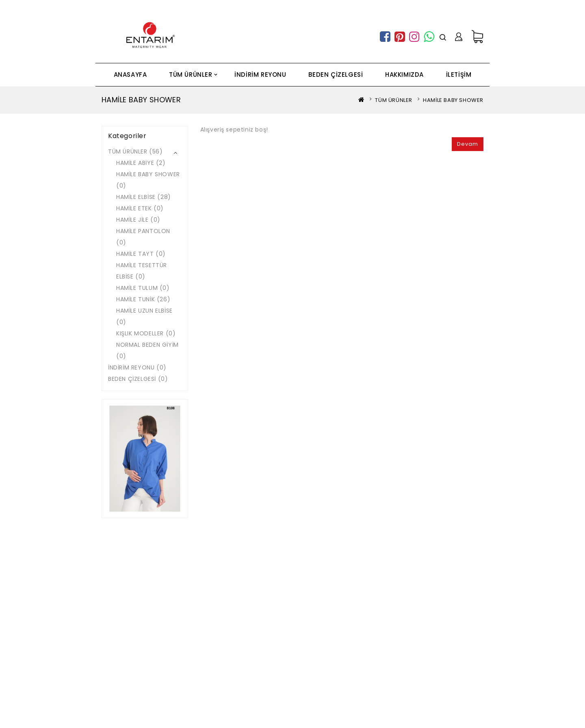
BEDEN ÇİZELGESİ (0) (138, 379)
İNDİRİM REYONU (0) (137, 367)
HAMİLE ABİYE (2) (141, 163)
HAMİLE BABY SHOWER (453, 100)
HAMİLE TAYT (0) (141, 254)
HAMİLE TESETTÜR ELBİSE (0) (142, 271)
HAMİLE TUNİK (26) (143, 299)
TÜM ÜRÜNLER (191, 75)
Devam (468, 144)
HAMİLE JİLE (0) (138, 220)
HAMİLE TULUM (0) (143, 288)
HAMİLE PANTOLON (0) (143, 237)
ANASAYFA (130, 75)
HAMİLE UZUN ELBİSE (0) (144, 316)
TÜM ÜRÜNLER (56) (135, 151)
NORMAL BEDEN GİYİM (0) (147, 350)
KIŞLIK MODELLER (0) (146, 333)
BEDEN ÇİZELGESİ (336, 75)
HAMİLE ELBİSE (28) (144, 197)
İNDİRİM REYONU (260, 75)
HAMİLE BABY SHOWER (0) (148, 180)
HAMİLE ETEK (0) (140, 208)
